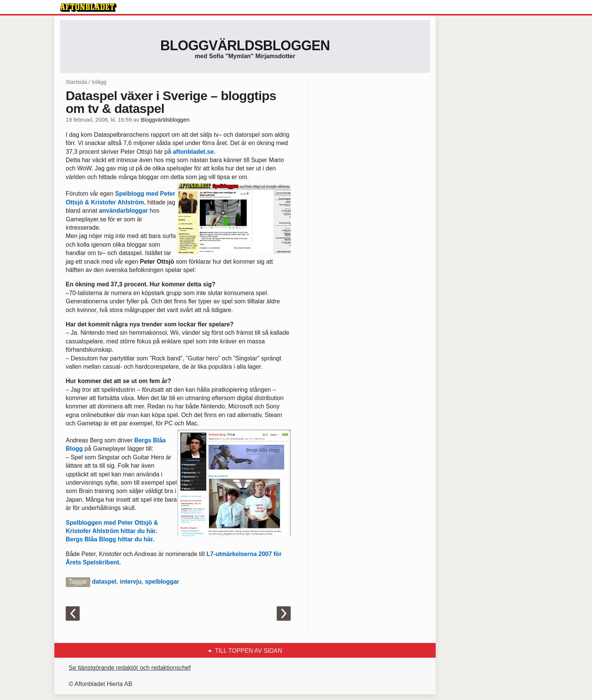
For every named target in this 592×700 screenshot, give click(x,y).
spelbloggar (162, 582)
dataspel (104, 582)
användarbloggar (124, 211)
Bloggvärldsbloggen (245, 46)
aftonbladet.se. (194, 152)
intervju (131, 582)
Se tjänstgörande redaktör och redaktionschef (130, 668)
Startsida (76, 82)
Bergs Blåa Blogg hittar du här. (110, 539)
